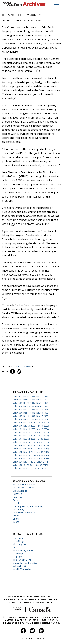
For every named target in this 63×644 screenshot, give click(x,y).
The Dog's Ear (20, 544)
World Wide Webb (22, 569)
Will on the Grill (20, 566)
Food (16, 500)
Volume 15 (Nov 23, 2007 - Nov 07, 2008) (31, 442)
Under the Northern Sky (25, 563)
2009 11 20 (20, 366)
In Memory (19, 509)
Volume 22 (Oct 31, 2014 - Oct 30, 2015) (30, 465)
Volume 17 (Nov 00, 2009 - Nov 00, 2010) (31, 449)
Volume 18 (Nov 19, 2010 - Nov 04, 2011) (31, 452)
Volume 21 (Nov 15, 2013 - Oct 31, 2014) (31, 462)
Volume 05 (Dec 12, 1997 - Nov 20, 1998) (31, 410)
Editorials (18, 494)
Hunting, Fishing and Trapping (28, 506)
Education (18, 497)
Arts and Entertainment (25, 485)
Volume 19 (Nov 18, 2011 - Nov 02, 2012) (31, 455)
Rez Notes (18, 557)
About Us (41, 639)
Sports (16, 519)
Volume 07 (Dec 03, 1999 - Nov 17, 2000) (31, 416)
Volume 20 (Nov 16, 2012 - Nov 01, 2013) (31, 459)
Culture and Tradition (24, 488)
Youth (16, 522)
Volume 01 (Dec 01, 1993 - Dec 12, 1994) (31, 396)
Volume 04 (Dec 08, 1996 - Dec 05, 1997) (31, 406)
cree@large (19, 541)
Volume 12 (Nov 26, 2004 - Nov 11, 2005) (31, 432)
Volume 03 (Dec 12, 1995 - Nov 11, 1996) (31, 403)
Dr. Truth (18, 547)
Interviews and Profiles (24, 513)
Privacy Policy (28, 639)
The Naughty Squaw (23, 550)
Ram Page (18, 554)
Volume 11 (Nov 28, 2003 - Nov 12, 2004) (31, 429)
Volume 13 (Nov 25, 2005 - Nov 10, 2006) (31, 436)
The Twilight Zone (22, 560)
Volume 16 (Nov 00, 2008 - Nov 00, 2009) (31, 445)
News (28, 366)
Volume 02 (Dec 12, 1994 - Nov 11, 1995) (31, 400)
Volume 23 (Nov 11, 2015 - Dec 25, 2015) (31, 468)
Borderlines (19, 538)
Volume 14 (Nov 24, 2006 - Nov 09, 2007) (31, 439)
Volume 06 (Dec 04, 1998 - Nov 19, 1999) (31, 413)
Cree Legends (20, 491)
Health (16, 503)
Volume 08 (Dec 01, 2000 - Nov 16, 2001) (31, 419)
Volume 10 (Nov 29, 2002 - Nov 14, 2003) (31, 426)
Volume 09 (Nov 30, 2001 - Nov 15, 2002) (31, 423)
